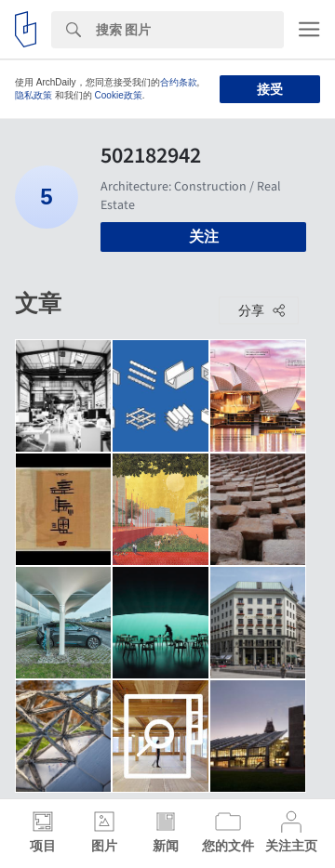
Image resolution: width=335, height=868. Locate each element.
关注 (204, 237)
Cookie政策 (119, 95)
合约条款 (179, 82)
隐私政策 (33, 95)
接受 (270, 89)
